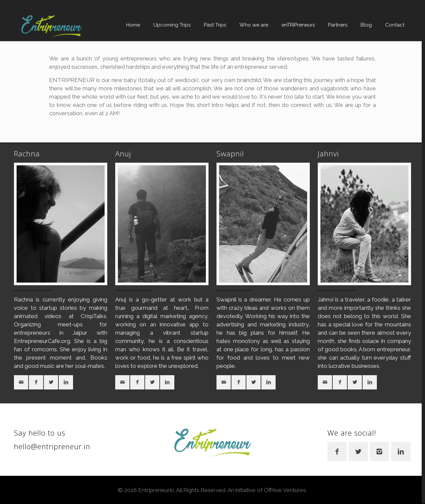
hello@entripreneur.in (52, 446)
